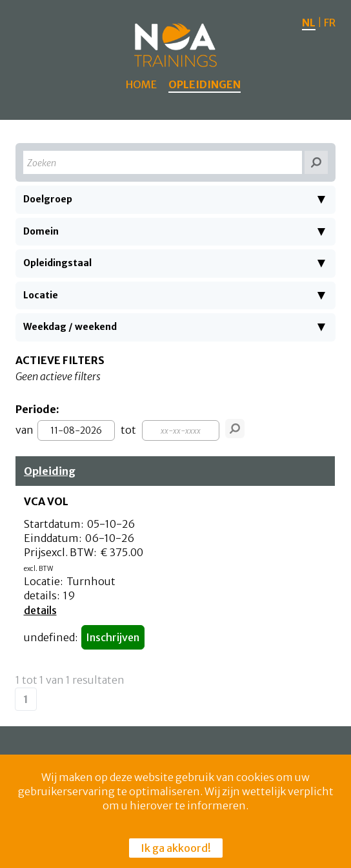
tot (128, 430)
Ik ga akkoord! (176, 848)
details (40, 610)
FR (330, 23)
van (25, 430)
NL (309, 23)
